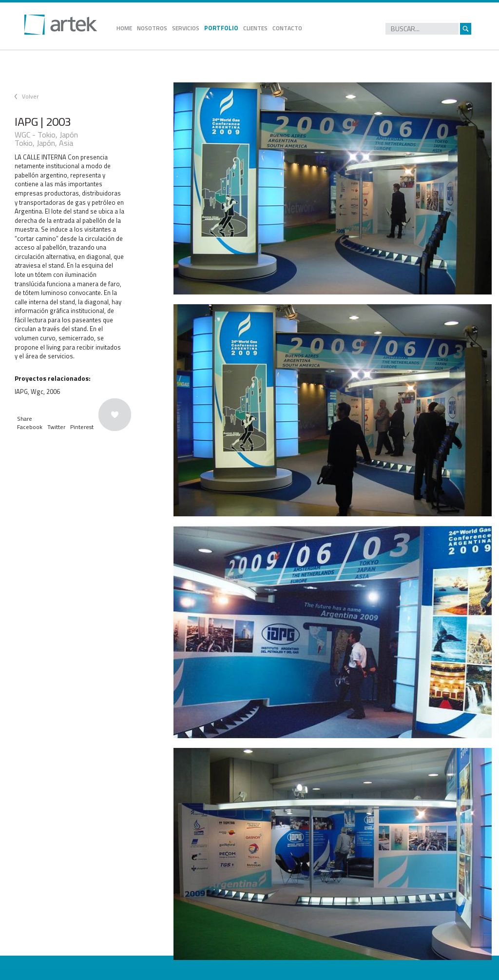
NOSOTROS (152, 28)
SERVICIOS (186, 28)
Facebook (30, 427)
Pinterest (82, 427)
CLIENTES (255, 28)
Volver (30, 96)
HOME (124, 28)
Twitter (56, 427)
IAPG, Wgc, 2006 (37, 392)
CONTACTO (287, 28)
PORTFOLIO (221, 28)
